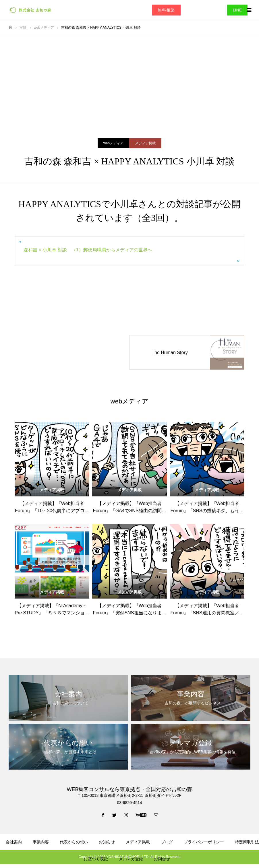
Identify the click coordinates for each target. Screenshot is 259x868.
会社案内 (14, 842)
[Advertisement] (129, 78)
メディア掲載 (145, 143)
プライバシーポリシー (204, 842)
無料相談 (166, 10)
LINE (237, 10)
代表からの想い (74, 842)
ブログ (167, 842)
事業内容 (41, 842)
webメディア (113, 143)
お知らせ (107, 842)
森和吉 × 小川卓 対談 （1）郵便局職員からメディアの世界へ (88, 250)
